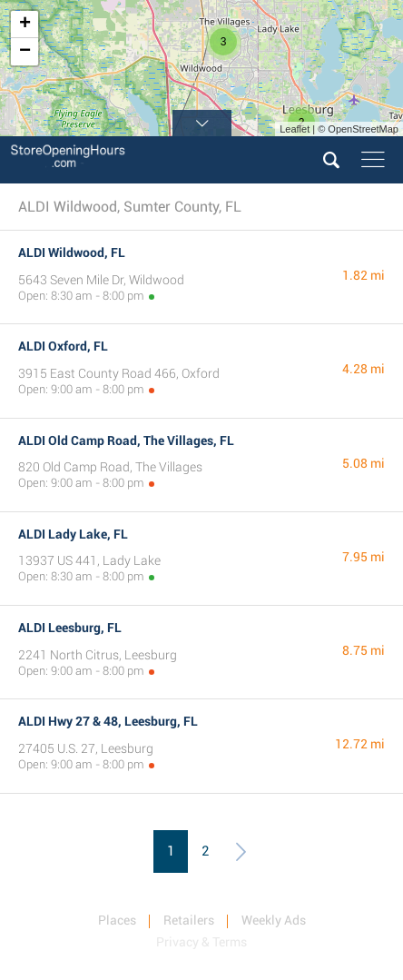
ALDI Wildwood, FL (72, 252)
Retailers (189, 920)
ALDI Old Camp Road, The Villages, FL (126, 441)
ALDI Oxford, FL (63, 346)
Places (117, 920)
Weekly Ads (274, 920)
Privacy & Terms (201, 942)
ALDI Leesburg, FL (70, 628)
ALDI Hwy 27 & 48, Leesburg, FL (108, 721)
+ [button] (25, 25)
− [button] (25, 52)
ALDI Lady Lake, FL (73, 534)
